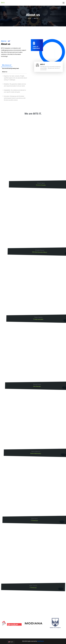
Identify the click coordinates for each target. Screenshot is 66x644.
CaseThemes (41, 641)
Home (29, 18)
